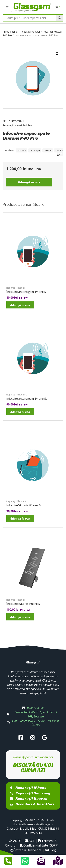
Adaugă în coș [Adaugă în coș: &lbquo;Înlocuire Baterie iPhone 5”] (20, 617)
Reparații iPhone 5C (17, 395)
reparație (35, 150)
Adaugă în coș (29, 182)
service (48, 150)
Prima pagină (10, 32)
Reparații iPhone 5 (16, 288)
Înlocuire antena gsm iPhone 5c (27, 399)
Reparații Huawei (30, 32)
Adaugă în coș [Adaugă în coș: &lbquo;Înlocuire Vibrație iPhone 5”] (20, 518)
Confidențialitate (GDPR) (39, 845)
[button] (57, 54)
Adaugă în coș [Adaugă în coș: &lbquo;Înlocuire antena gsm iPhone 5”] (20, 305)
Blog (50, 850)
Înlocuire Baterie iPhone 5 (23, 604)
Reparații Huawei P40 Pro (17, 125)
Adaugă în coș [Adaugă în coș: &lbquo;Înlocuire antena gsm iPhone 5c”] (20, 412)
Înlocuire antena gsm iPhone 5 (26, 292)
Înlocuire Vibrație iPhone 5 (23, 505)
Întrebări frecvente (26, 850)
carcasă (21, 150)
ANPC (15, 841)
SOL (30, 841)
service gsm (59, 152)
